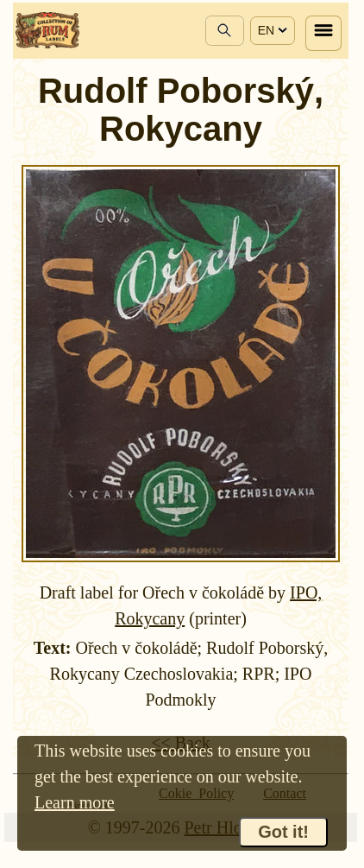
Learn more (75, 802)
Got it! (283, 832)
